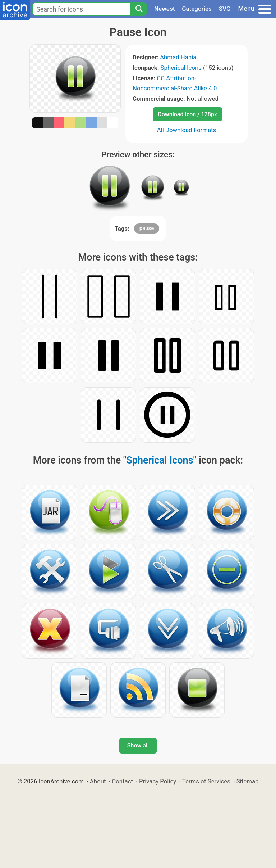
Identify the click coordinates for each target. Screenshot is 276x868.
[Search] (139, 9)
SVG (225, 9)
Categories (197, 9)
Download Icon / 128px (187, 114)
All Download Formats (187, 130)
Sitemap (248, 781)
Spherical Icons (181, 68)
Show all (138, 745)
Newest (164, 9)
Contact (122, 781)
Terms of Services (206, 781)
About (98, 781)
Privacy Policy (158, 781)
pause (147, 228)
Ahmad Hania (178, 57)
